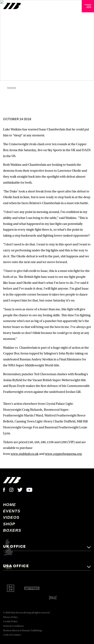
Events (12, 511)
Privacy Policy (10, 617)
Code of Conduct (12, 635)
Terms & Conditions (13, 626)
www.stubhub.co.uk (25, 454)
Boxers (12, 530)
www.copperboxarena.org (63, 454)
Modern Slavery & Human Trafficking (22, 631)
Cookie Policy (10, 622)
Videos (11, 517)
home (10, 505)
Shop (9, 524)
